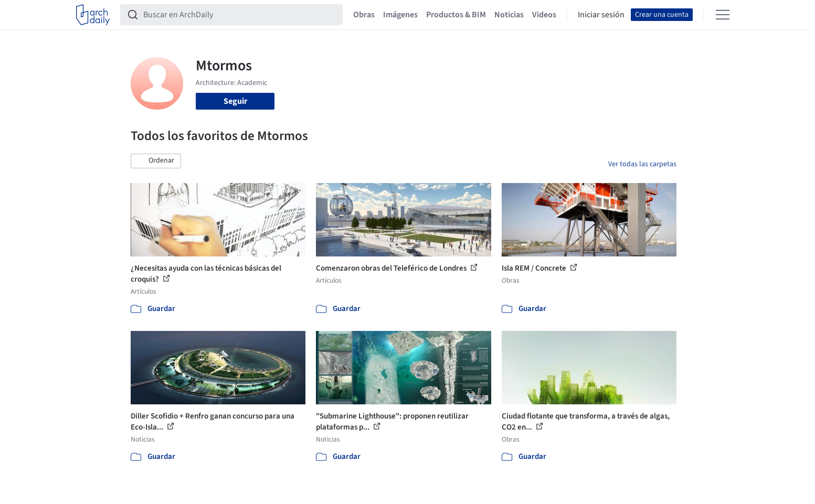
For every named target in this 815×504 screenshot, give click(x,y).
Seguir (235, 101)
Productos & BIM (456, 15)
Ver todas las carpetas (642, 164)
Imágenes (400, 15)
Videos (544, 15)
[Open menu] (723, 15)
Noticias (509, 15)
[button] (156, 161)
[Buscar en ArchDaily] (240, 15)
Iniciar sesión (601, 15)
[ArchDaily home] (93, 15)
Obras (364, 15)
